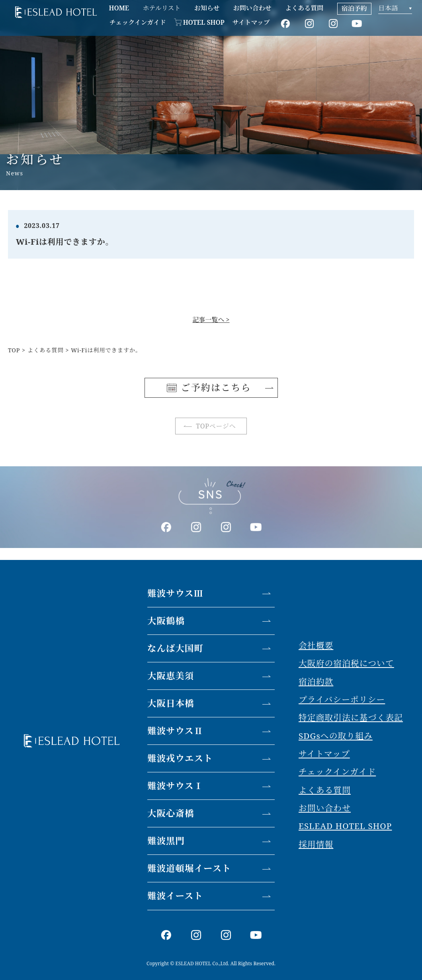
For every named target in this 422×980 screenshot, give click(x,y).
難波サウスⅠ (175, 786)
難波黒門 (166, 841)
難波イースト (175, 896)
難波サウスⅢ (175, 593)
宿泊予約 (354, 8)
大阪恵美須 (171, 676)
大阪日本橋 (171, 703)
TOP (14, 350)
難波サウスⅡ (175, 731)
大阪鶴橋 (166, 621)
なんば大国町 (175, 648)
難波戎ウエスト (180, 758)
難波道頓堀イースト (189, 868)
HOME (119, 8)
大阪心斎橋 (171, 813)
